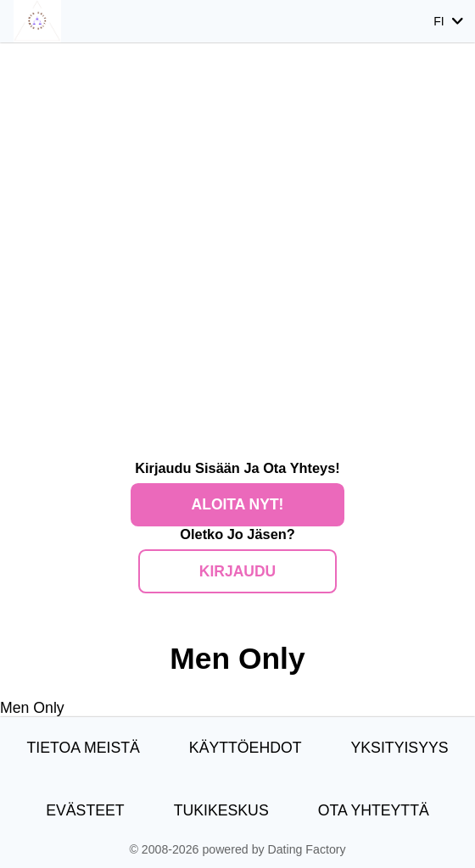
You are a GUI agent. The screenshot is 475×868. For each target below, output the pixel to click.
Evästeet (85, 810)
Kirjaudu (237, 571)
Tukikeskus (221, 810)
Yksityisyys (400, 748)
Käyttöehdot (246, 748)
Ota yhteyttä (374, 810)
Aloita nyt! (238, 504)
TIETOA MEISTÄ (83, 748)
